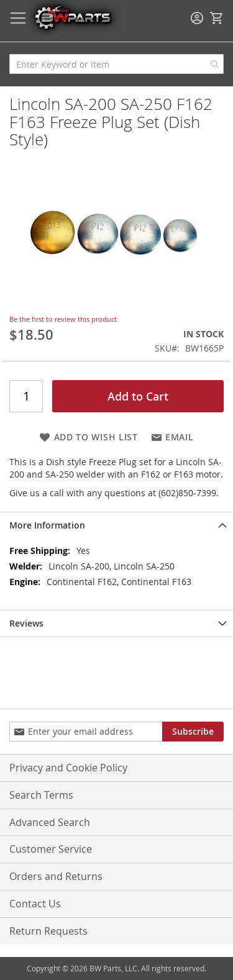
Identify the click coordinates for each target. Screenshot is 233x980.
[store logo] (73, 17)
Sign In (197, 18)
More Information (47, 525)
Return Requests (48, 931)
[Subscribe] (193, 732)
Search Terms (41, 795)
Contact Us (35, 904)
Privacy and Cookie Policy (68, 768)
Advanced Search (50, 822)
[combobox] (116, 64)
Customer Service (51, 849)
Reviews (26, 623)
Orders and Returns (56, 876)
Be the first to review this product (63, 319)
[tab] (116, 525)
